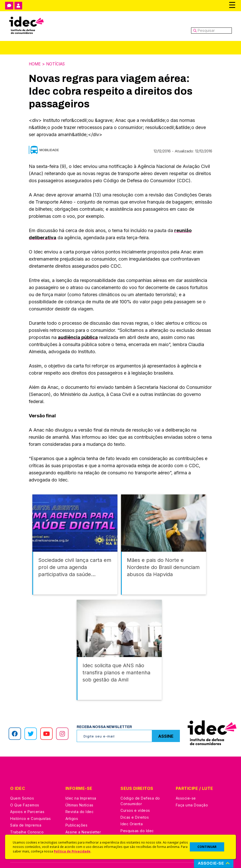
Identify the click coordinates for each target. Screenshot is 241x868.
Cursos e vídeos (135, 795)
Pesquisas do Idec (137, 815)
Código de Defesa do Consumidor (140, 786)
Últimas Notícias (79, 790)
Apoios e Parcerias (27, 796)
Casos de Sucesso (137, 829)
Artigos (72, 803)
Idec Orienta (132, 809)
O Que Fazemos (25, 790)
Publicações (77, 810)
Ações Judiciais (135, 822)
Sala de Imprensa (26, 810)
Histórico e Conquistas (30, 803)
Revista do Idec (80, 796)
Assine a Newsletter (83, 817)
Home (35, 64)
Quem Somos (22, 783)
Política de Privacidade (72, 851)
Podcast (73, 823)
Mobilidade (49, 150)
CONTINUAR (207, 847)
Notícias (57, 64)
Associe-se (186, 783)
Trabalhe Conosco (27, 817)
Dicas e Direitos (135, 802)
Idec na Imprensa (81, 783)
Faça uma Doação (192, 790)
